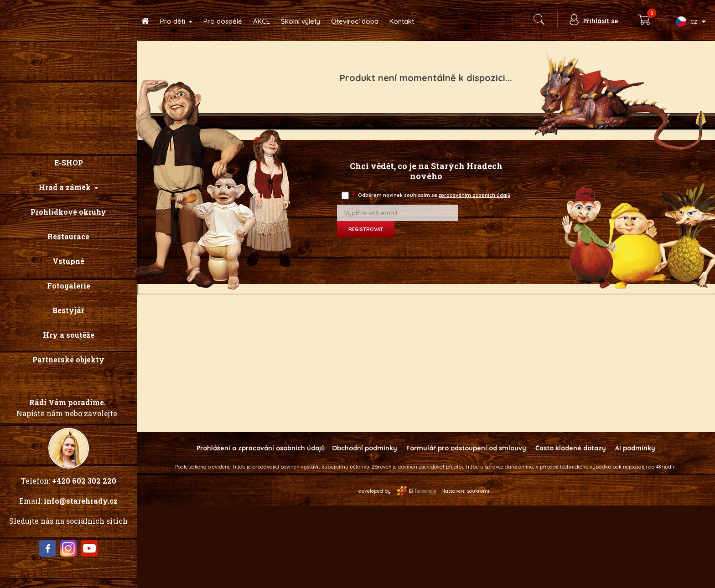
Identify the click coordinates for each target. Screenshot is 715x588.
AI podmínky (635, 448)
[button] (68, 187)
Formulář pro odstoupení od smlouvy (466, 448)
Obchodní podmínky (365, 448)
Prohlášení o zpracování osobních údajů (261, 448)
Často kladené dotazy (571, 448)
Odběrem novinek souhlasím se (432, 195)
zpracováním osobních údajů (474, 195)
